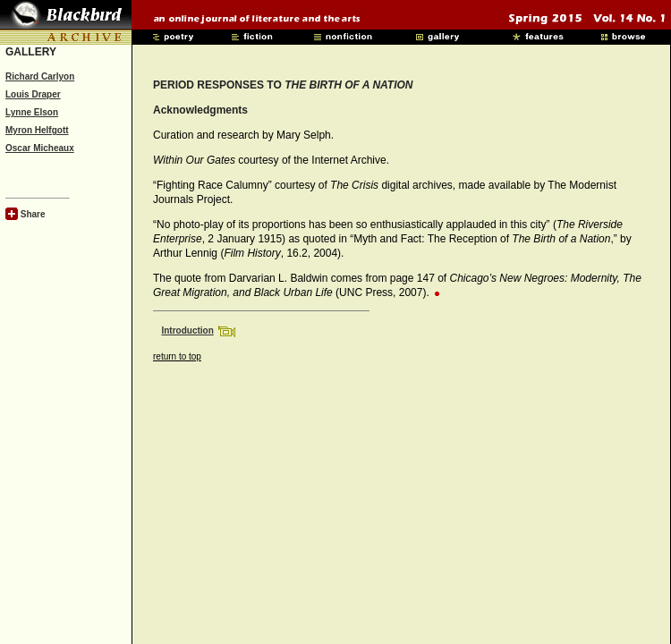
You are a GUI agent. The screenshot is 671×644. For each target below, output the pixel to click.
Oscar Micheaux (40, 148)
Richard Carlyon (40, 76)
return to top (177, 356)
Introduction (187, 330)
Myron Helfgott (37, 130)
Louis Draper (33, 94)
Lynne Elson (32, 112)
